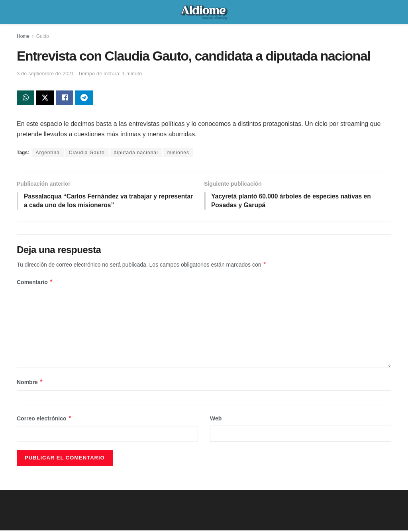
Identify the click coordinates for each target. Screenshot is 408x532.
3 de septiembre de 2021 (45, 74)
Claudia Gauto (87, 153)
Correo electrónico (44, 420)
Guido (43, 36)
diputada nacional (136, 153)
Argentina (47, 153)
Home (23, 36)
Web (216, 420)
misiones (178, 153)
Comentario (35, 283)
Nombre (30, 384)
